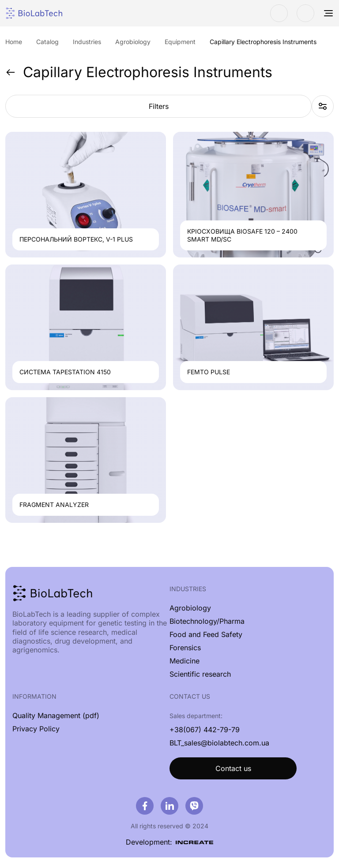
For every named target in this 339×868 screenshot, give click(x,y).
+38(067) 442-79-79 (205, 730)
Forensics (185, 648)
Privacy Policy (36, 729)
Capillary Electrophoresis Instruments (139, 72)
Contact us (233, 768)
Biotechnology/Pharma (207, 621)
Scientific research (200, 674)
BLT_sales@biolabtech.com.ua (219, 743)
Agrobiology (190, 608)
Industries (188, 589)
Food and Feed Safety (206, 634)
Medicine (185, 661)
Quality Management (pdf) (56, 715)
